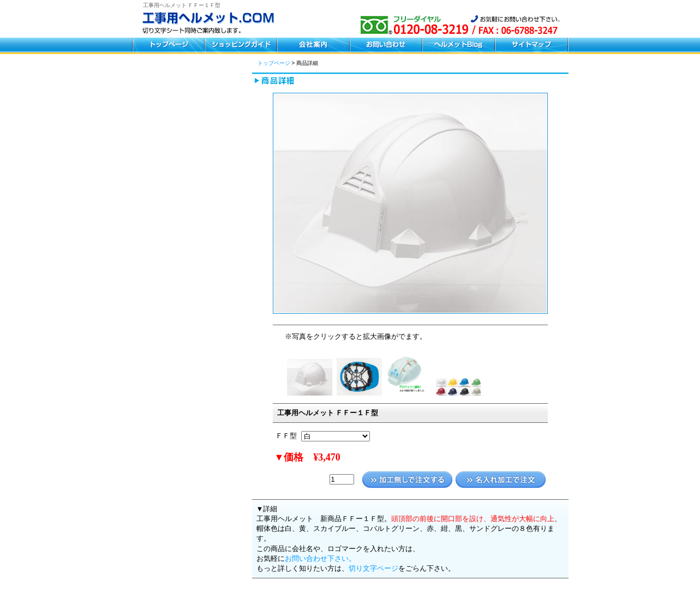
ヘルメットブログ (458, 46)
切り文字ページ (373, 568)
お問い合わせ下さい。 (320, 558)
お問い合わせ (385, 46)
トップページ (168, 46)
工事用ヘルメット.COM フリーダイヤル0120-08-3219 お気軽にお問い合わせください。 (214, 24)
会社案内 (313, 46)
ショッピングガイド (240, 46)
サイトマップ (531, 46)
